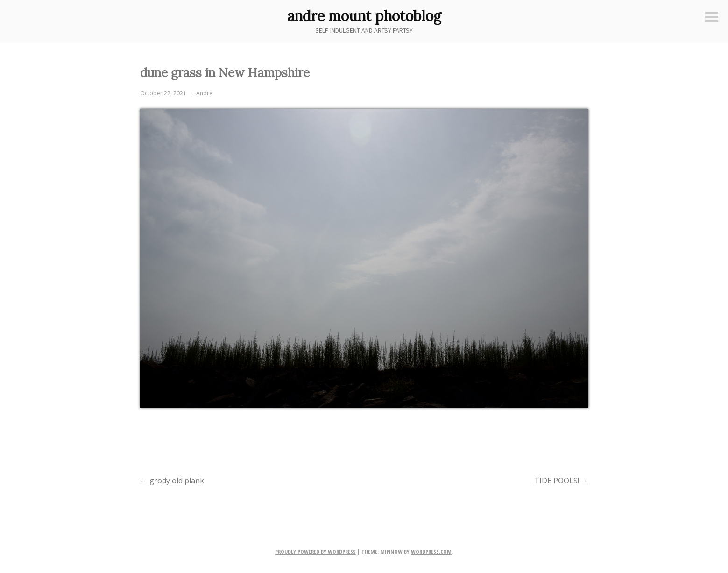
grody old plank (172, 481)
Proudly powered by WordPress (315, 552)
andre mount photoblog (364, 16)
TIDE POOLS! (561, 481)
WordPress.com (431, 552)
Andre (204, 93)
